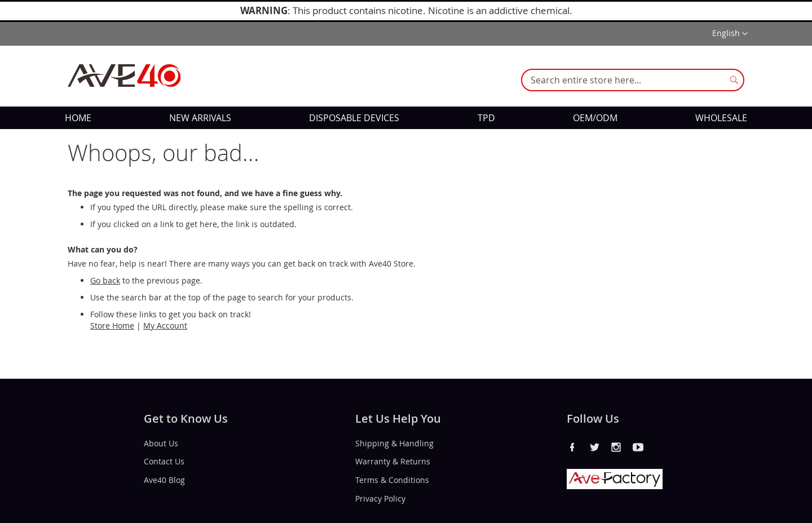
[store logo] (124, 76)
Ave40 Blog (164, 480)
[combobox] (633, 80)
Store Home (112, 325)
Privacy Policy (380, 498)
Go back (105, 280)
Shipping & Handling (394, 443)
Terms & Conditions (392, 480)
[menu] (406, 118)
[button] (730, 34)
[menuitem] (78, 118)
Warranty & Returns (393, 461)
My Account (165, 325)
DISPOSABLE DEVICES (354, 118)
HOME (78, 118)
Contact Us (164, 461)
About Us (161, 443)
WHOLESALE (721, 118)
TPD (486, 118)
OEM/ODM (595, 118)
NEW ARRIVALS (200, 118)
